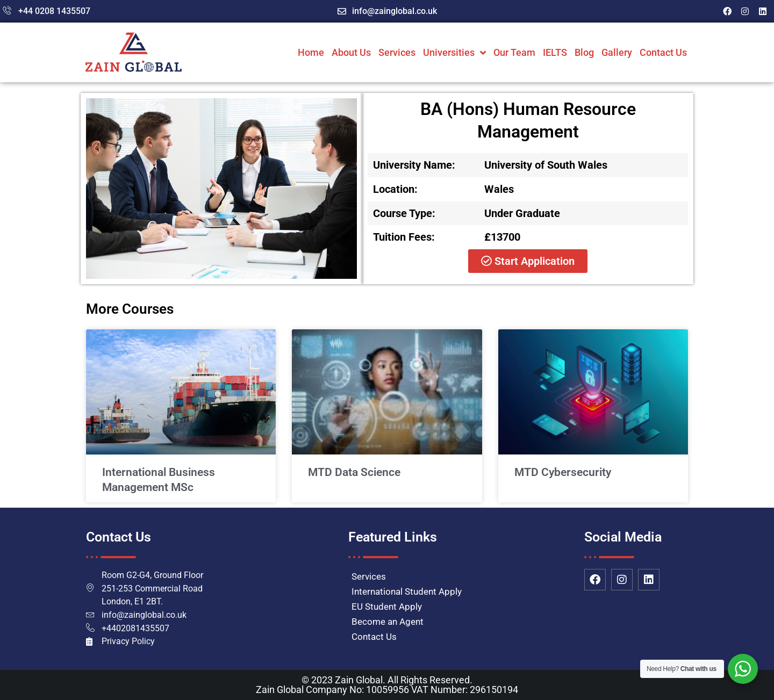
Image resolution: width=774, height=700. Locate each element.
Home (311, 52)
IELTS (555, 52)
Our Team (514, 52)
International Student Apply (407, 591)
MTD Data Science (354, 472)
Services (397, 52)
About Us (351, 52)
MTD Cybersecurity (563, 472)
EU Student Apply (387, 607)
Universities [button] (454, 53)
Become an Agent (388, 622)
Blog (584, 52)
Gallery (617, 52)
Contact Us (663, 52)
